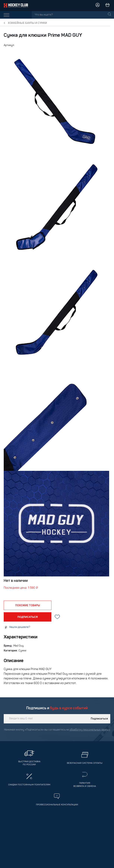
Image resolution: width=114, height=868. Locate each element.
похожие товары (28, 606)
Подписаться (99, 719)
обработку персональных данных (90, 730)
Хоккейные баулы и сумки (27, 23)
